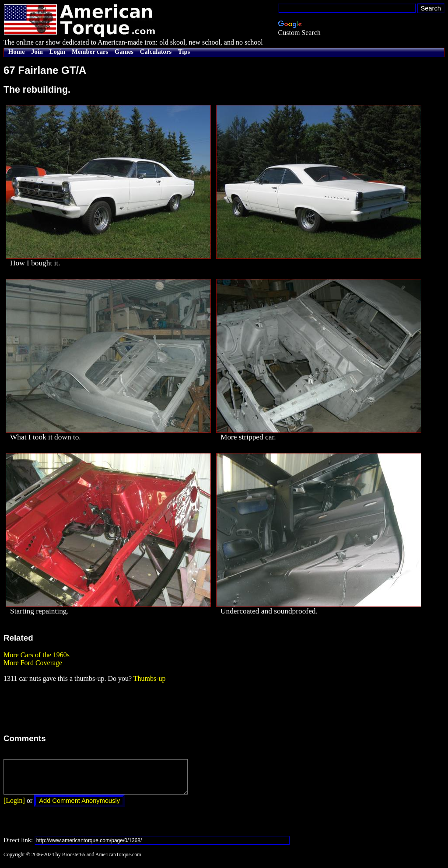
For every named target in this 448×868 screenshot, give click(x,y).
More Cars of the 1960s (37, 655)
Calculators (156, 52)
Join (37, 52)
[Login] (14, 807)
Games (124, 52)
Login (58, 52)
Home (16, 52)
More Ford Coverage (33, 663)
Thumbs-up (150, 678)
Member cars (90, 52)
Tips (184, 52)
